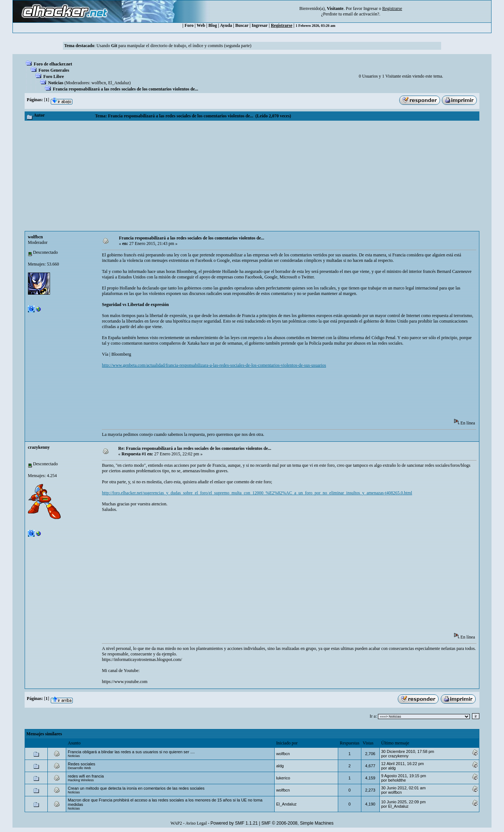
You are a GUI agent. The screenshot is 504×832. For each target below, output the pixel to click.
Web (201, 25)
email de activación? (361, 14)
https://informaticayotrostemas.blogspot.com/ (142, 659)
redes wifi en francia (86, 776)
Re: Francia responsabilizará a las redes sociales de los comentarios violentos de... (195, 448)
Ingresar (370, 8)
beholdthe (397, 780)
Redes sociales (81, 764)
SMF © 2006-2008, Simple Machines (297, 823)
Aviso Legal (196, 823)
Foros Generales (54, 70)
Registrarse (282, 25)
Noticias (56, 83)
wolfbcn (99, 83)
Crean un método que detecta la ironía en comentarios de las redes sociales (136, 788)
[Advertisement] (252, 176)
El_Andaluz (119, 83)
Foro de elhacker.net (53, 64)
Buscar (242, 25)
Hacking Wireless (81, 780)
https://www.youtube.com (125, 682)
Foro (189, 25)
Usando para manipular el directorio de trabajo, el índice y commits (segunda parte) (174, 46)
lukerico (283, 778)
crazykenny (39, 447)
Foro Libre (54, 77)
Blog (213, 25)
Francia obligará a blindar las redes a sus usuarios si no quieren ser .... (131, 752)
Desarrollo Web (79, 768)
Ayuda (226, 25)
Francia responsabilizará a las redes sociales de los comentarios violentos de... (126, 89)
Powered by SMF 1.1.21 (234, 823)
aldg (280, 766)
